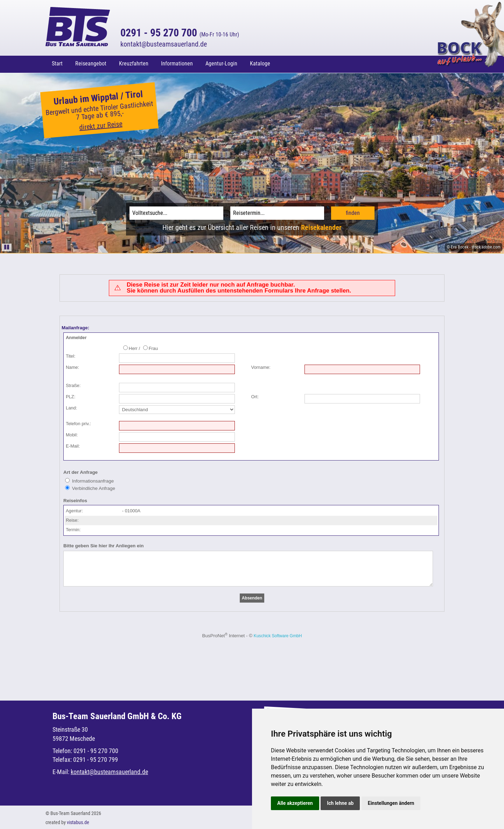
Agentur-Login (221, 64)
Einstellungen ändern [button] (391, 802)
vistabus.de (78, 821)
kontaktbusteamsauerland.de (164, 44)
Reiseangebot (91, 64)
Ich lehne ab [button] (340, 802)
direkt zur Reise (101, 124)
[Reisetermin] (277, 212)
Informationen (177, 64)
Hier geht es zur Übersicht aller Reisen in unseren (252, 226)
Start (57, 64)
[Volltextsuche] (176, 212)
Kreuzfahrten (134, 64)
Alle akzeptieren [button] (295, 802)
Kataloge (260, 64)
